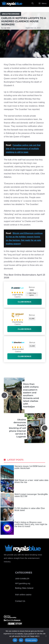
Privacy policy (31, 640)
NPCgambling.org (23, 583)
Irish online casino (23, 595)
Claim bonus (24, 302)
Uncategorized (11, 14)
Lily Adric (7, 28)
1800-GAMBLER (22, 579)
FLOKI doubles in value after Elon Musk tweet (23, 514)
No (21, 640)
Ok (15, 640)
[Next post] (45, 428)
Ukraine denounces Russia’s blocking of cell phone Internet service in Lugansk (17, 428)
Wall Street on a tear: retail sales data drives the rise (24, 486)
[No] (46, 636)
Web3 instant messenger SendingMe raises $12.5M (24, 500)
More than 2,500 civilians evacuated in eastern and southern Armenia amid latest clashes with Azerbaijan (31, 395)
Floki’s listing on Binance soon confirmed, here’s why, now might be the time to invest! (24, 528)
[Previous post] (4, 395)
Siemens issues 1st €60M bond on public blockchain (23, 472)
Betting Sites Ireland (24, 588)
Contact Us (20, 601)
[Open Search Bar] (33, 3)
